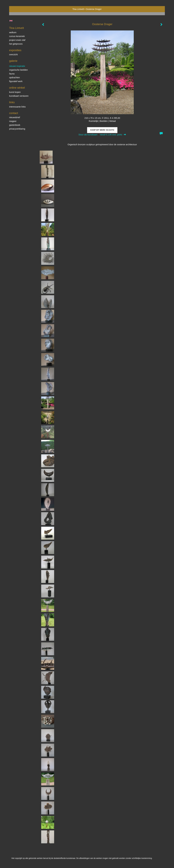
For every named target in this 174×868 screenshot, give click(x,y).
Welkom (13, 32)
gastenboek (15, 125)
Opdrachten (14, 77)
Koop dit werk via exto (102, 130)
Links (12, 102)
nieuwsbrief (15, 117)
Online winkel (17, 88)
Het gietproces (16, 44)
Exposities (15, 50)
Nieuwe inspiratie (17, 66)
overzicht (13, 55)
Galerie (13, 61)
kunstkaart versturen (19, 96)
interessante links (17, 107)
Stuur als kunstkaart (102, 135)
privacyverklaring (17, 129)
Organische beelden (18, 70)
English (11, 21)
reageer (13, 121)
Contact (14, 113)
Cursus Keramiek (17, 36)
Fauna (12, 74)
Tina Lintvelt (78, 9)
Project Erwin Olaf (17, 40)
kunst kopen (15, 92)
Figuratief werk (16, 81)
